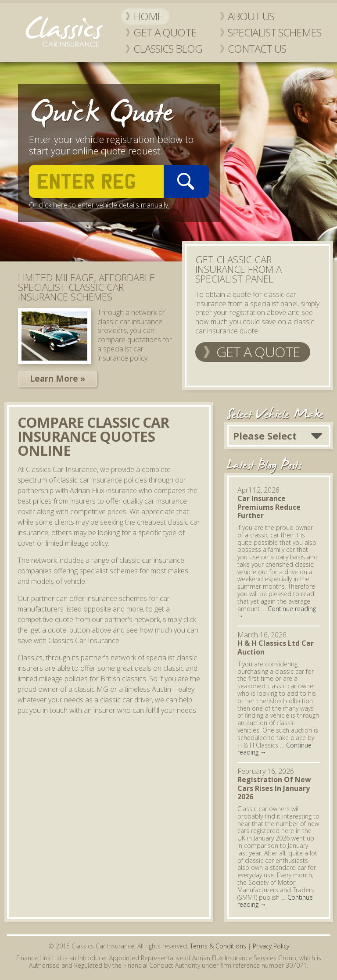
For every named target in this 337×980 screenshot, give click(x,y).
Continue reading (277, 612)
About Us (251, 16)
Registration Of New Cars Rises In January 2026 (274, 788)
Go (186, 181)
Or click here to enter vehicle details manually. (99, 205)
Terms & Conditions (218, 946)
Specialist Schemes (274, 32)
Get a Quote (165, 32)
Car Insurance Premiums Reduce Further (269, 507)
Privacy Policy (271, 946)
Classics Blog (168, 48)
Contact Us (257, 48)
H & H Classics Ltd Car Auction (276, 647)
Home (148, 16)
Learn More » (57, 379)
